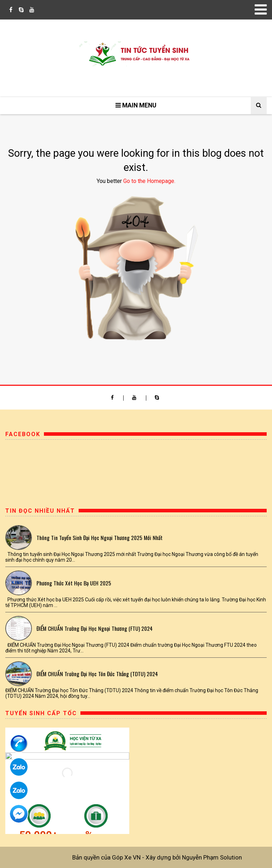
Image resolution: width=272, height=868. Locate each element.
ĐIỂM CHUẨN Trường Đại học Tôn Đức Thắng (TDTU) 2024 (97, 674)
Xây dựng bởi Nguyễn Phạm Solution (194, 857)
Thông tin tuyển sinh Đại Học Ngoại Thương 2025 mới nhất (100, 538)
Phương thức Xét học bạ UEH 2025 (74, 583)
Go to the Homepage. (149, 181)
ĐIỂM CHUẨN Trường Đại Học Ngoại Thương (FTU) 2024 (95, 628)
